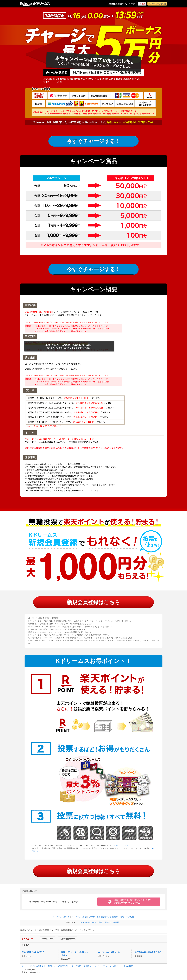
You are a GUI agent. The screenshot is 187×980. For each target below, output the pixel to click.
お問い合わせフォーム (133, 902)
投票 (143, 4)
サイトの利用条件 (38, 966)
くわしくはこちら (121, 846)
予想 (100, 922)
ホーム (24, 966)
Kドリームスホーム (61, 917)
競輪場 (116, 922)
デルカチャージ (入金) (157, 4)
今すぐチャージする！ (94, 141)
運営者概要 (128, 966)
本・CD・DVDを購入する (109, 952)
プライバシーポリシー (111, 966)
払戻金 (108, 922)
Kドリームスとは (79, 917)
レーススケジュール (87, 922)
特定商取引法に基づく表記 (70, 966)
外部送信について (91, 966)
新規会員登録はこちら (93, 602)
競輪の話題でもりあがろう (33, 952)
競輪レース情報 (127, 917)
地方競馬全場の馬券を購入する (148, 952)
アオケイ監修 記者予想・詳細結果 (104, 917)
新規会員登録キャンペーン (122, 4)
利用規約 (52, 966)
